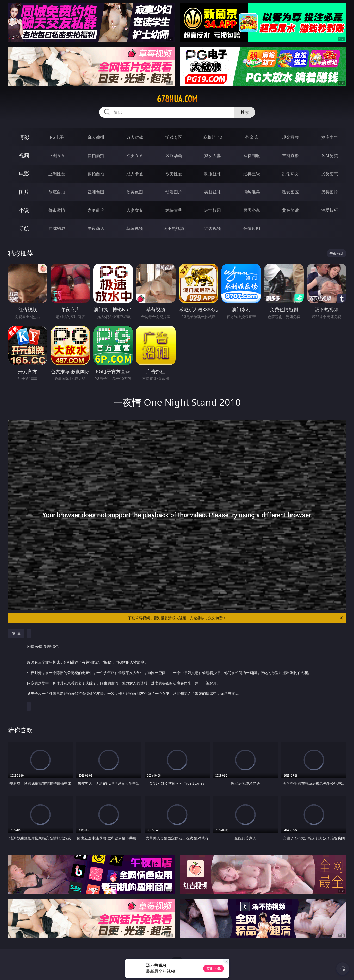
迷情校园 (213, 210)
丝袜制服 (252, 155)
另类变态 (330, 174)
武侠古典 (174, 210)
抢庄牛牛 (330, 137)
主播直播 (290, 155)
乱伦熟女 (290, 174)
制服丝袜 (213, 174)
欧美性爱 (174, 174)
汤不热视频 (174, 228)
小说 (24, 210)
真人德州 (96, 137)
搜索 (245, 112)
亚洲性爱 (57, 174)
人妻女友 (135, 210)
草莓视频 (135, 228)
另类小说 (252, 210)
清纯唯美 (252, 192)
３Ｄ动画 (174, 155)
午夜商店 (96, 228)
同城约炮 (57, 228)
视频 (24, 155)
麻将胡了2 (213, 137)
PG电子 (57, 137)
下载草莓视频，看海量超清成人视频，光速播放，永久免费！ (236, 618)
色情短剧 (252, 228)
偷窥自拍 (57, 192)
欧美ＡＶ (135, 155)
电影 (24, 174)
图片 (24, 192)
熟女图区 (290, 192)
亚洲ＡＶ (57, 155)
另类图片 (330, 192)
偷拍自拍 (96, 174)
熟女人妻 (213, 155)
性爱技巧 (330, 210)
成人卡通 (135, 174)
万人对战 (135, 137)
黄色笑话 (290, 210)
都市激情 (57, 210)
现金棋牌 (290, 137)
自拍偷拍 (96, 155)
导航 (24, 228)
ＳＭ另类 (330, 155)
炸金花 (252, 137)
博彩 (24, 137)
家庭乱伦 (96, 210)
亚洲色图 (96, 192)
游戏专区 (174, 137)
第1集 (16, 633)
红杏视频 (213, 228)
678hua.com (177, 99)
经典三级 (252, 174)
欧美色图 (135, 192)
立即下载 (214, 968)
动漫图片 (174, 192)
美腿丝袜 (213, 192)
